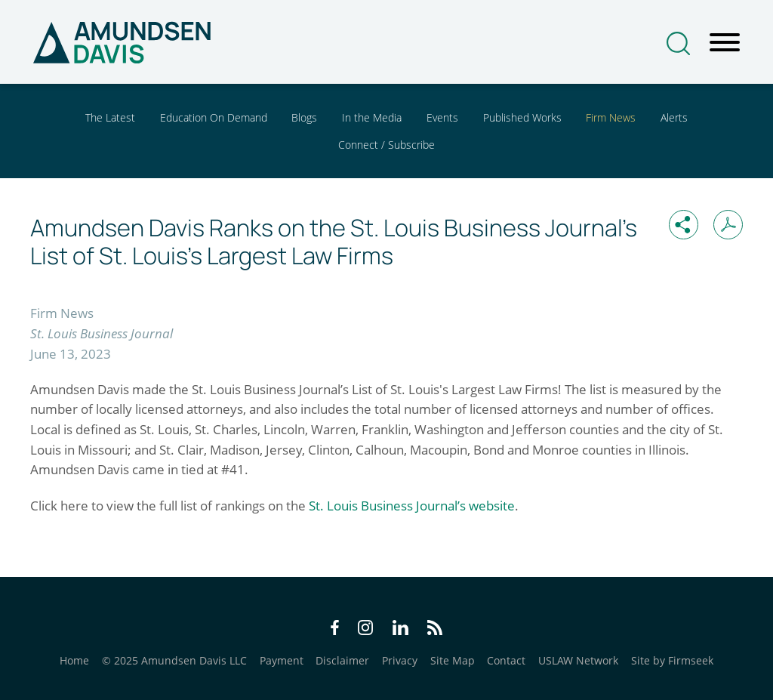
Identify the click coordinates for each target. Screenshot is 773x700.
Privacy (400, 660)
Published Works (522, 117)
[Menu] (725, 43)
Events (442, 117)
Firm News (611, 117)
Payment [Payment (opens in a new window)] (282, 660)
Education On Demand (214, 117)
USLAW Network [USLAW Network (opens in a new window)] (578, 660)
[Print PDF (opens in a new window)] (728, 225)
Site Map (453, 660)
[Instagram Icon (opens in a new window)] (366, 630)
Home (74, 660)
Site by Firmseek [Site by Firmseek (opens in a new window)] (672, 660)
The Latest (110, 117)
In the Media (372, 117)
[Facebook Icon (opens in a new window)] (335, 630)
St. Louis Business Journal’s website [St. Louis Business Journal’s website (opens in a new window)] (412, 506)
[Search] (678, 43)
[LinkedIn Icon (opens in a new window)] (400, 630)
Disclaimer (342, 660)
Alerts (674, 117)
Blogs (304, 117)
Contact (506, 660)
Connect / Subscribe (386, 145)
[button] (684, 225)
